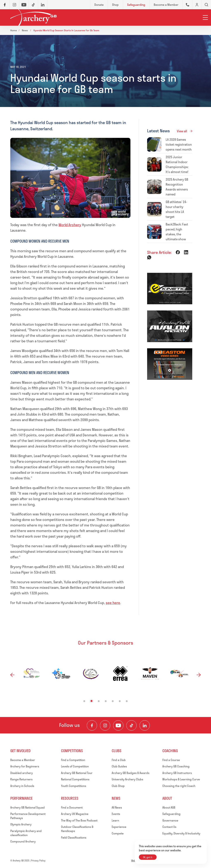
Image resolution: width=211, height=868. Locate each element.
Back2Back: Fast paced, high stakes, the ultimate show (177, 232)
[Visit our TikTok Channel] (131, 725)
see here (113, 603)
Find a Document (72, 807)
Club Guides (119, 766)
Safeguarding (171, 814)
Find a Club (119, 760)
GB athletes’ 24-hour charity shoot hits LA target (176, 209)
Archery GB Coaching (176, 766)
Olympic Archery (21, 824)
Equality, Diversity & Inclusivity (181, 833)
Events (116, 814)
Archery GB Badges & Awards (131, 773)
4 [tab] (106, 701)
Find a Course (171, 760)
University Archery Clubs (127, 779)
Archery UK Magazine (75, 814)
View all (182, 131)
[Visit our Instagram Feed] (105, 725)
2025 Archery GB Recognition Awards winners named (177, 187)
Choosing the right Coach (179, 786)
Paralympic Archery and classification (26, 833)
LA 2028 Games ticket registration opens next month (179, 144)
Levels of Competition (75, 766)
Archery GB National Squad (28, 807)
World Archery (70, 225)
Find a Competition (73, 760)
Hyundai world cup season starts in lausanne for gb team (66, 30)
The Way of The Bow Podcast (79, 820)
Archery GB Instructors (177, 773)
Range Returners (21, 779)
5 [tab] (113, 701)
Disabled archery (22, 773)
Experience (119, 827)
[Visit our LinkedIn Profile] (145, 725)
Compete (118, 833)
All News (117, 807)
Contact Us (169, 827)
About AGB (169, 807)
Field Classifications (74, 837)
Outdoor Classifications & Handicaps (77, 829)
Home (14, 30)
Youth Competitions (74, 786)
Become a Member (23, 760)
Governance (170, 820)
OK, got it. (148, 857)
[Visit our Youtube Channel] (118, 725)
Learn (115, 820)
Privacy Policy (38, 860)
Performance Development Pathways (28, 816)
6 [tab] (120, 701)
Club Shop (118, 786)
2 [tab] (92, 701)
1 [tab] (84, 701)
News (25, 30)
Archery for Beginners (25, 766)
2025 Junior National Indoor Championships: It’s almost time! (177, 164)
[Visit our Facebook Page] (92, 725)
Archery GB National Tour (77, 773)
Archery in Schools (22, 786)
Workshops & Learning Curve (181, 779)
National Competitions (75, 779)
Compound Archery (23, 841)
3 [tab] (99, 701)
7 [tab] (127, 701)
